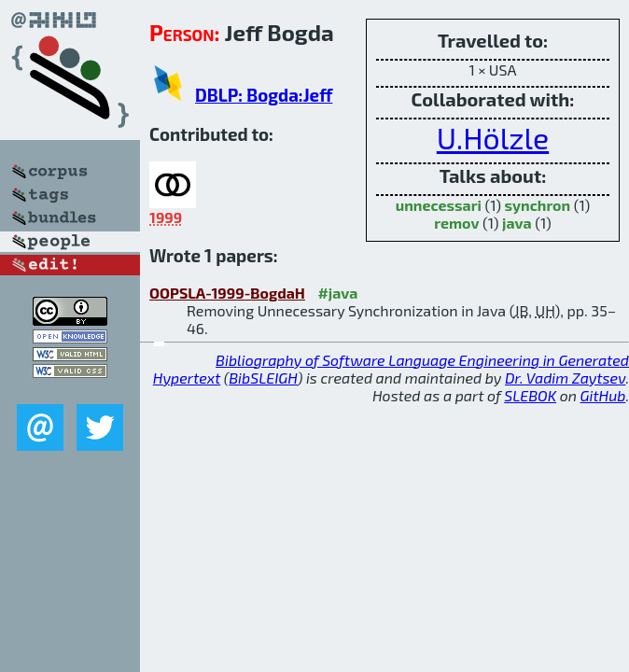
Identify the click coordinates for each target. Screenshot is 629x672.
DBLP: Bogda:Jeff (264, 95)
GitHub (603, 395)
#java (337, 293)
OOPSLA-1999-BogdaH (227, 293)
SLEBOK (530, 395)
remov (456, 223)
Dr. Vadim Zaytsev (565, 378)
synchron (538, 205)
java (517, 223)
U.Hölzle (493, 137)
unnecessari (439, 205)
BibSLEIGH (263, 378)
